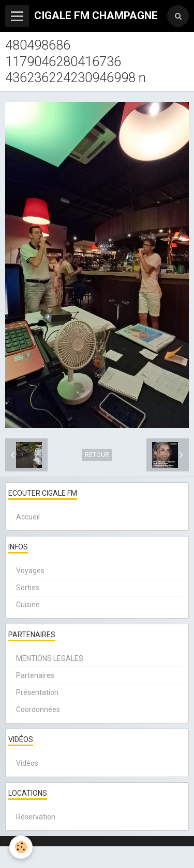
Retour (97, 455)
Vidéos (27, 763)
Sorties (28, 588)
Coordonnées (38, 709)
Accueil (28, 517)
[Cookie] (21, 847)
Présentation (37, 692)
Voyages (30, 571)
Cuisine (28, 605)
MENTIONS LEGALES (50, 658)
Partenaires (35, 675)
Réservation (36, 817)
